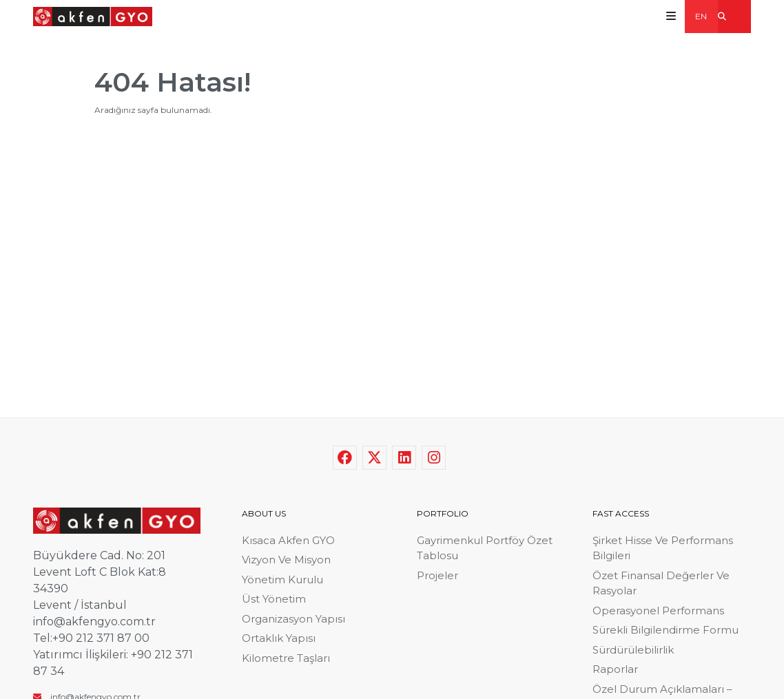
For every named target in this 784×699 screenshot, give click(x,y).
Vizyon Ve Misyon (286, 560)
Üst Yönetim (274, 599)
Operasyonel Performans (658, 611)
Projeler (437, 575)
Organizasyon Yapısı (293, 619)
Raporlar (615, 669)
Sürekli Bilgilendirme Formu (666, 630)
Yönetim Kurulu (282, 580)
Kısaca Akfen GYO (288, 540)
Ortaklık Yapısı (279, 638)
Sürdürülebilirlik (633, 650)
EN (701, 16)
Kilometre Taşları (286, 658)
